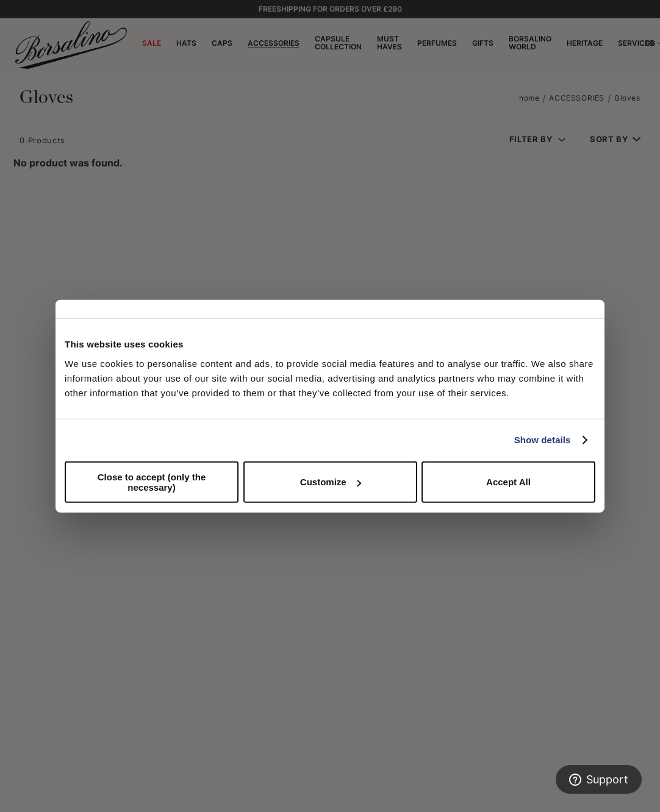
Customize (331, 482)
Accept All (508, 482)
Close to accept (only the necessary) (152, 482)
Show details (543, 440)
